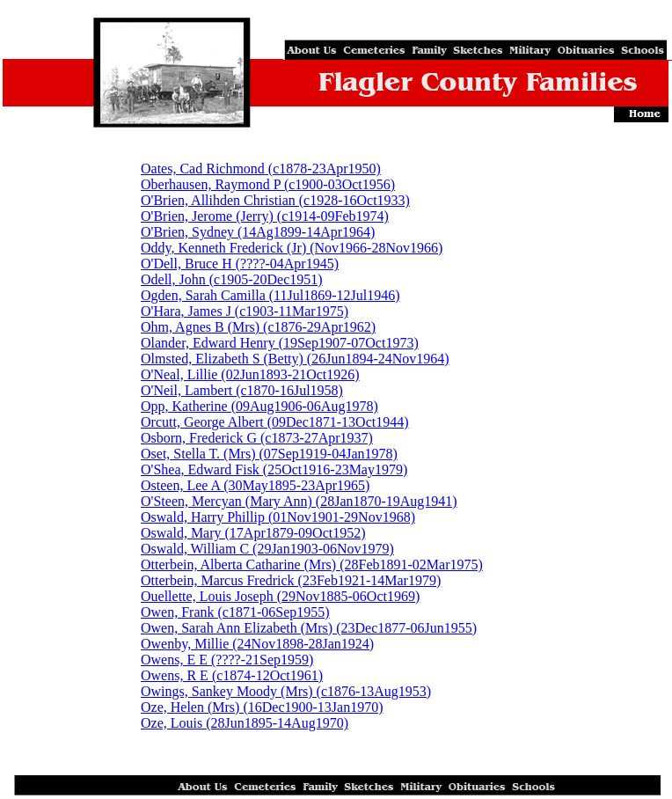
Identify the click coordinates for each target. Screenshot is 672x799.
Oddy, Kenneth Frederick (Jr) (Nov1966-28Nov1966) (292, 248)
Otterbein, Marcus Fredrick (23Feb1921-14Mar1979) (291, 580)
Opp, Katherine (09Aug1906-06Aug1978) (259, 406)
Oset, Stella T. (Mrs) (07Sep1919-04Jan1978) (269, 454)
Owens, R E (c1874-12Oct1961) (232, 675)
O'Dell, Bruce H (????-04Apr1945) (240, 264)
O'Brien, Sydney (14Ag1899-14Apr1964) (258, 232)
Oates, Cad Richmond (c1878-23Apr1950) (261, 169)
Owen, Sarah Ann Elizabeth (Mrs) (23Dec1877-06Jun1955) (309, 628)
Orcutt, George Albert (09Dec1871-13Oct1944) (275, 422)
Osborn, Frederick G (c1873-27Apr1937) (257, 438)
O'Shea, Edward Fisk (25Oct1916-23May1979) (274, 469)
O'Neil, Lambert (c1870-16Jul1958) (242, 390)
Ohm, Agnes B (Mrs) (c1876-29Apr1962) (258, 327)
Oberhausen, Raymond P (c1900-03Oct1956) (268, 184)
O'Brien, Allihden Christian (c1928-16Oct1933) (275, 200)
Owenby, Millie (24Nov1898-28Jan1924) (257, 644)
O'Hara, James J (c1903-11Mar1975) (245, 311)
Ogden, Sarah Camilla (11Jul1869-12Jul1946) (270, 295)
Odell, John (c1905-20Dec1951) (232, 279)
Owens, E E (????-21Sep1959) (227, 660)
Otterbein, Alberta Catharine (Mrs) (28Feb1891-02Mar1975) (312, 564)
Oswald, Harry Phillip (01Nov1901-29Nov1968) (278, 517)
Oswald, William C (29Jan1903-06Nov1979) (267, 549)
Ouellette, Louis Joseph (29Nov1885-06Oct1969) (280, 596)
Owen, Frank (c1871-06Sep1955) (235, 612)
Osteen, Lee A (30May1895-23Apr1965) (255, 485)
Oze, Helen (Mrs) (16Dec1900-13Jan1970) (262, 707)
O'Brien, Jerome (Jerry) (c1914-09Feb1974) (265, 216)
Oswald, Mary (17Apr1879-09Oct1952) (253, 533)
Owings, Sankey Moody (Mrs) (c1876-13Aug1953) (286, 691)
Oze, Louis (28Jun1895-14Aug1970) (245, 723)
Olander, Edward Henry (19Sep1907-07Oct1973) (280, 343)
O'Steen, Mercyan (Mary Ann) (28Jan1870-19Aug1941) (299, 501)
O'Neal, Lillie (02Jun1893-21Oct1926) (250, 374)
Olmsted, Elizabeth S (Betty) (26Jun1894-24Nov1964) (295, 359)
